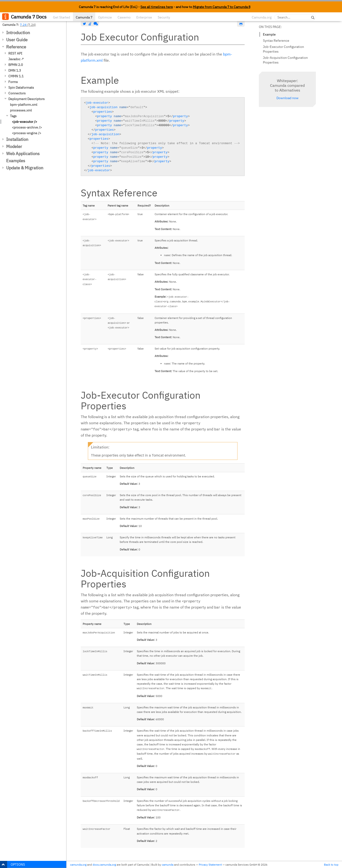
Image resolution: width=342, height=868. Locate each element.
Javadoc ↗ (16, 59)
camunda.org (78, 865)
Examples (16, 161)
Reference (16, 47)
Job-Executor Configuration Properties (283, 49)
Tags (13, 116)
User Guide (17, 40)
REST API (15, 53)
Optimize (105, 17)
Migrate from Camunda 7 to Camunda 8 (222, 7)
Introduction (18, 33)
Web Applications (23, 154)
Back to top (331, 865)
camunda (168, 865)
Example (269, 34)
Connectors (17, 93)
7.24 (23, 25)
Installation (17, 139)
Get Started (62, 17)
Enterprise (144, 17)
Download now (287, 98)
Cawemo (124, 17)
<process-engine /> (26, 133)
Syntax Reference (276, 41)
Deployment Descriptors (26, 99)
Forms (13, 82)
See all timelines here (157, 7)
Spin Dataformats (21, 88)
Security (164, 17)
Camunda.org (262, 17)
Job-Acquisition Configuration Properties (285, 60)
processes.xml (21, 110)
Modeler (14, 146)
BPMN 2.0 (16, 65)
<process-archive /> (27, 127)
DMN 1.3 (15, 70)
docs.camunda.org (104, 865)
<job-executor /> (24, 122)
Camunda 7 (84, 17)
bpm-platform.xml (24, 105)
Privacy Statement (210, 865)
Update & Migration (25, 168)
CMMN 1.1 (16, 76)
